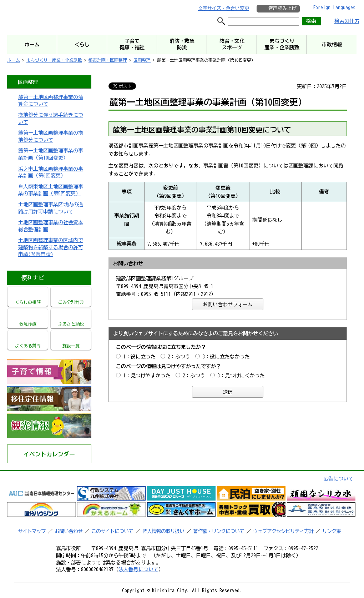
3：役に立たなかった (226, 357)
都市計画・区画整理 (108, 60)
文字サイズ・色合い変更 (224, 8)
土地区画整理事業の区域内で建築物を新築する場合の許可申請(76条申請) (51, 247)
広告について (338, 479)
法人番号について (138, 569)
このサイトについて (112, 531)
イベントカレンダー (49, 454)
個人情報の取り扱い (163, 531)
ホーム (14, 60)
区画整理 (142, 60)
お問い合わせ (69, 531)
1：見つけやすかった (147, 376)
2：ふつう (179, 357)
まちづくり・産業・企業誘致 (54, 60)
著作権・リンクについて (219, 531)
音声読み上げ (282, 8)
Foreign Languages (334, 7)
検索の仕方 (347, 21)
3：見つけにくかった (241, 376)
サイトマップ (32, 531)
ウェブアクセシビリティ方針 (283, 531)
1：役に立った (139, 357)
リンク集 (332, 531)
